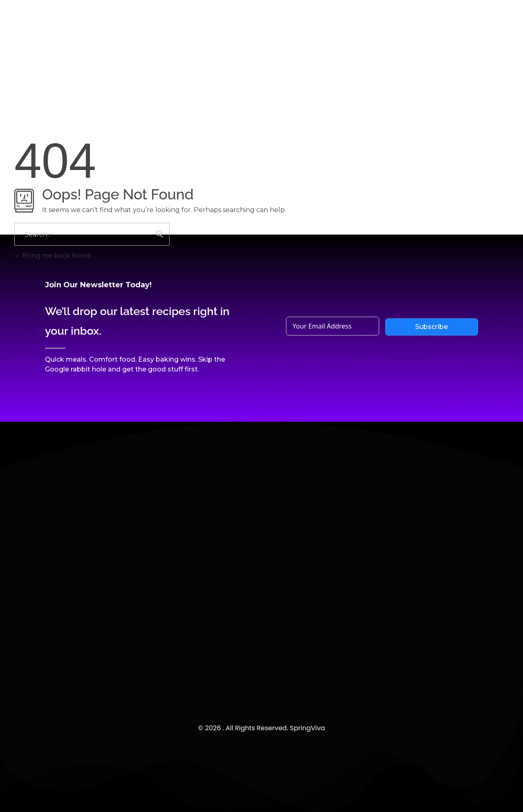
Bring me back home (53, 256)
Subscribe (431, 327)
